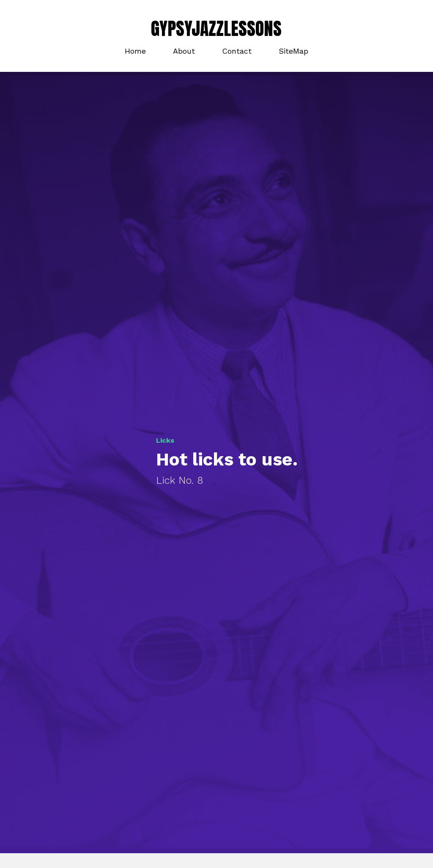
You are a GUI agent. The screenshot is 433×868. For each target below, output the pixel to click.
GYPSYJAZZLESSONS (216, 29)
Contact (237, 51)
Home (135, 51)
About (184, 51)
